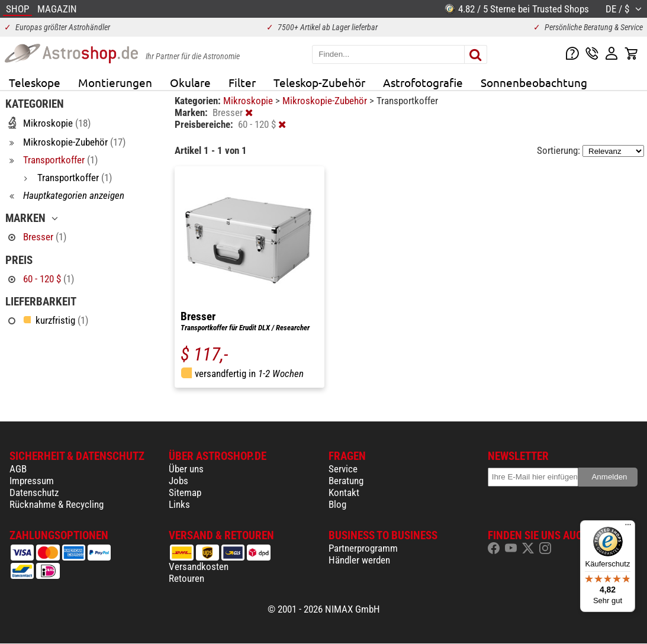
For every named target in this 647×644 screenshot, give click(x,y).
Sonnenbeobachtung (534, 82)
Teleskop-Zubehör (319, 82)
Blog (337, 504)
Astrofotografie (423, 82)
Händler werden (359, 560)
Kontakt (344, 492)
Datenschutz (34, 492)
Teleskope (35, 82)
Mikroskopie (249, 101)
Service (343, 469)
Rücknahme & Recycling (57, 504)
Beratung (346, 481)
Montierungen (115, 82)
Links (179, 504)
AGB (18, 469)
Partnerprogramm (363, 548)
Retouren (186, 578)
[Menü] (628, 527)
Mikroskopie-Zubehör (326, 101)
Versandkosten (199, 566)
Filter (242, 82)
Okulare (190, 82)
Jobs (178, 481)
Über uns (186, 469)
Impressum (32, 481)
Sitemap (185, 492)
